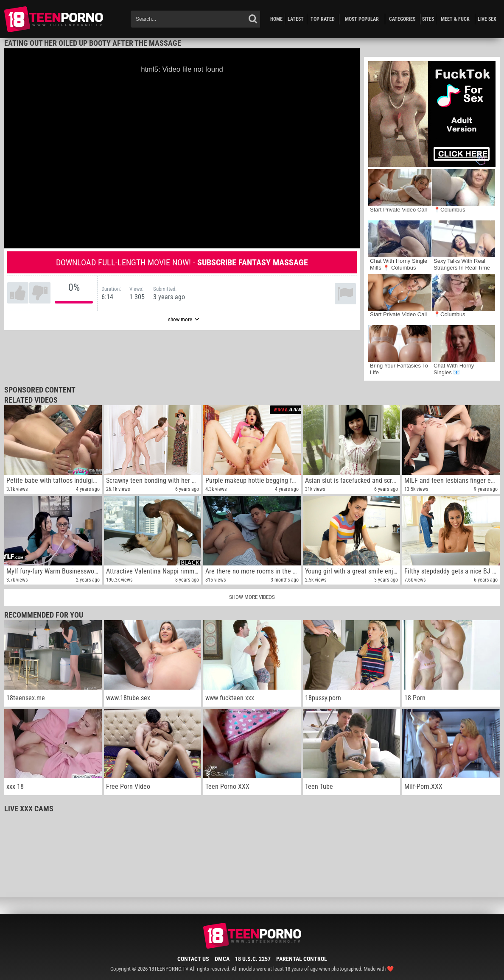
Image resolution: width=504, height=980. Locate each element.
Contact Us (193, 959)
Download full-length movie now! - (182, 262)
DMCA (222, 959)
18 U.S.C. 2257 (253, 959)
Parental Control (302, 959)
